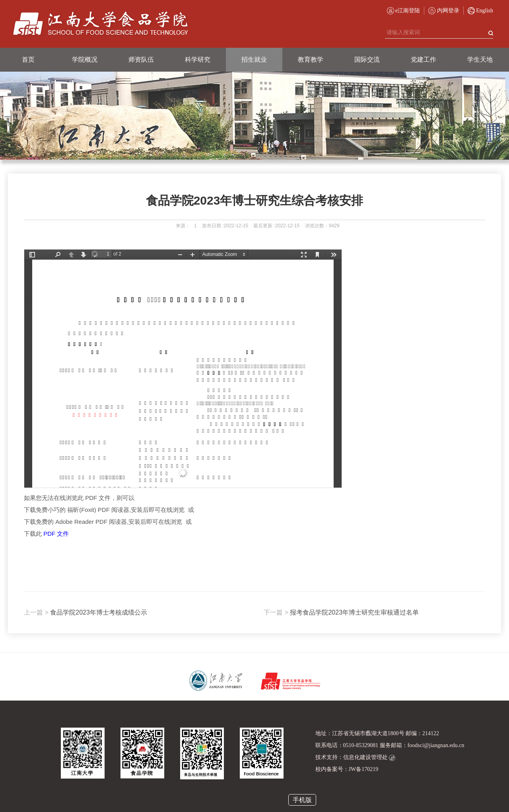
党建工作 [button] (424, 60)
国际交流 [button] (367, 60)
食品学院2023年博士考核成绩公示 (85, 612)
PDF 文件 (56, 534)
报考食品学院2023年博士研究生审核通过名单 (341, 612)
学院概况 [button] (85, 60)
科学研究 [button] (198, 60)
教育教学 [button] (311, 60)
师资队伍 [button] (141, 60)
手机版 (302, 800)
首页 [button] (28, 60)
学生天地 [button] (480, 60)
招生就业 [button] (254, 60)
